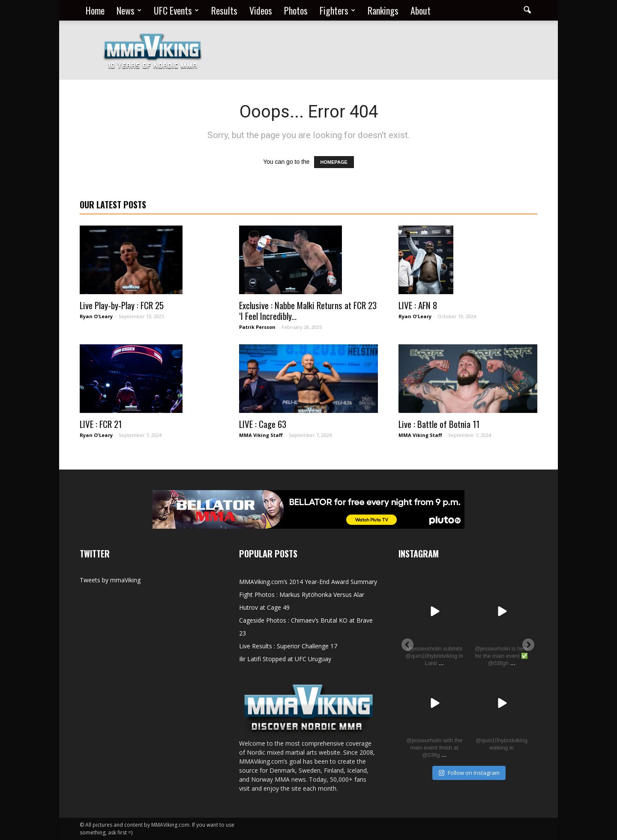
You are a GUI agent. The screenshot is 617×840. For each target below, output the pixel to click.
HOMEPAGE (334, 162)
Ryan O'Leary (96, 316)
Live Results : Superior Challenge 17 (288, 646)
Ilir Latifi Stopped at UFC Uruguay (285, 659)
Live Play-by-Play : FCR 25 (122, 305)
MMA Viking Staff (261, 435)
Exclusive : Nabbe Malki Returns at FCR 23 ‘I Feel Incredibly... (308, 310)
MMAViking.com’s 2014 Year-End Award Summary (308, 582)
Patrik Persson (257, 327)
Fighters (337, 10)
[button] (527, 10)
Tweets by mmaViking (110, 580)
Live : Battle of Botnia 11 (439, 424)
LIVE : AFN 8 (418, 305)
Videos (261, 10)
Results (224, 10)
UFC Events (176, 10)
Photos (296, 10)
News (129, 10)
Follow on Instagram (469, 773)
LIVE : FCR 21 (101, 424)
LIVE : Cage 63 (263, 424)
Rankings (383, 10)
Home (95, 10)
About (421, 10)
